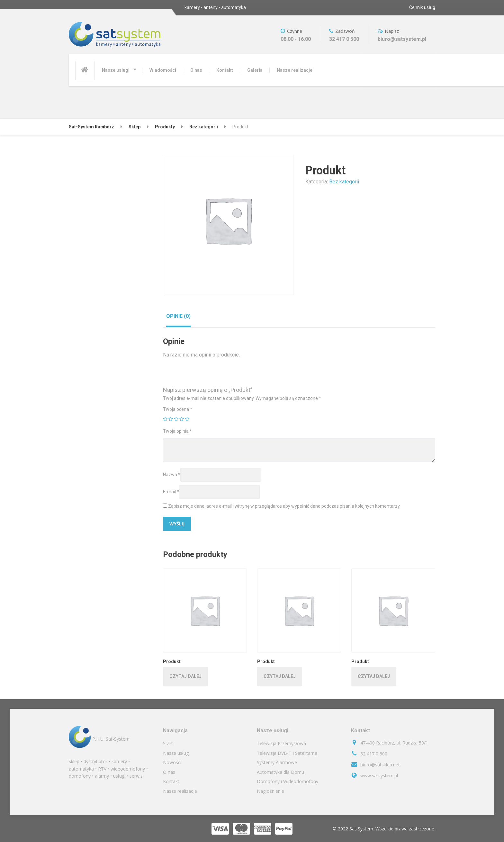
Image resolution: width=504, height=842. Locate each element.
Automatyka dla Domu (280, 772)
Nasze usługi (116, 70)
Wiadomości (163, 70)
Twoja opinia (177, 431)
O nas (196, 70)
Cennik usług (422, 7)
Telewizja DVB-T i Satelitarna (287, 753)
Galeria (255, 70)
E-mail (171, 492)
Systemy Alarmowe (277, 762)
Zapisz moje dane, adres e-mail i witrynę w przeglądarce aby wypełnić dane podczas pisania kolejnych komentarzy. (284, 506)
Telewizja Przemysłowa (281, 743)
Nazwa (172, 475)
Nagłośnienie (270, 791)
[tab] (178, 316)
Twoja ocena (178, 409)
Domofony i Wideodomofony (288, 781)
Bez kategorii (344, 182)
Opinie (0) (178, 316)
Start (168, 743)
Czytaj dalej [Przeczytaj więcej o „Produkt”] (185, 676)
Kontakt (225, 70)
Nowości (172, 762)
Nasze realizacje (295, 70)
